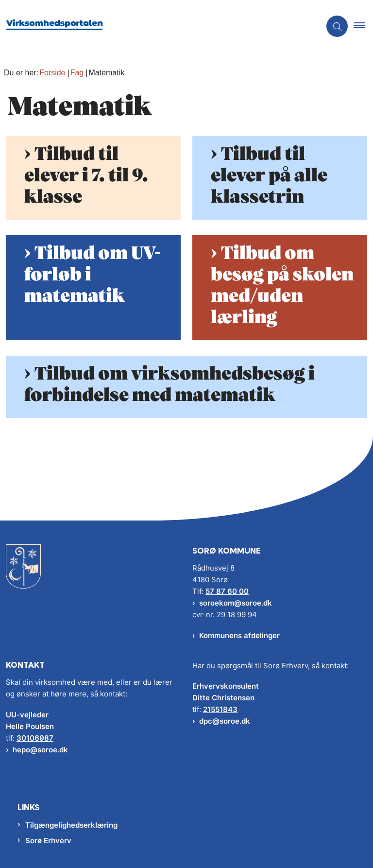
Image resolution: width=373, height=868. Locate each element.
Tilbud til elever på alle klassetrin (269, 176)
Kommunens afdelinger (239, 635)
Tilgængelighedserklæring (71, 825)
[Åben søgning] (337, 26)
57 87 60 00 (227, 591)
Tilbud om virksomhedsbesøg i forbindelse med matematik (170, 385)
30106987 (35, 738)
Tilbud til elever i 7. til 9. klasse (86, 176)
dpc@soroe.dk (225, 721)
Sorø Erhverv (48, 841)
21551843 (220, 709)
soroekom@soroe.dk (236, 603)
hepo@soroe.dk (40, 750)
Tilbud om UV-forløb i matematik (93, 275)
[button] (363, 26)
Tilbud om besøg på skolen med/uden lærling (282, 286)
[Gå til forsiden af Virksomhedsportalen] (156, 26)
